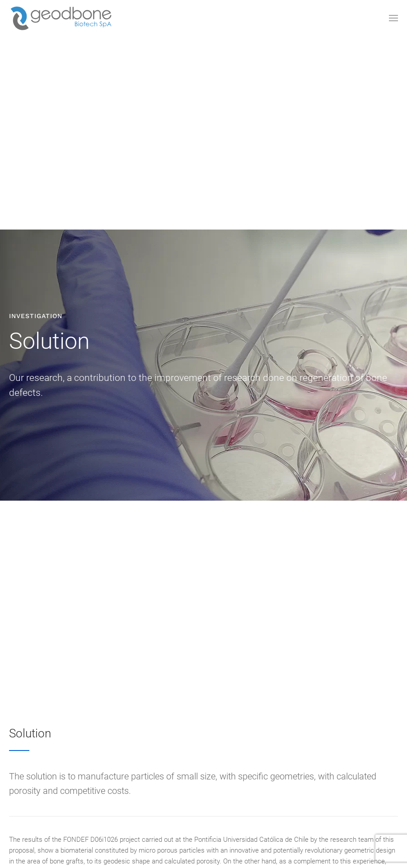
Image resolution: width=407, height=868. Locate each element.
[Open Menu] (393, 18)
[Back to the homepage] (61, 18)
